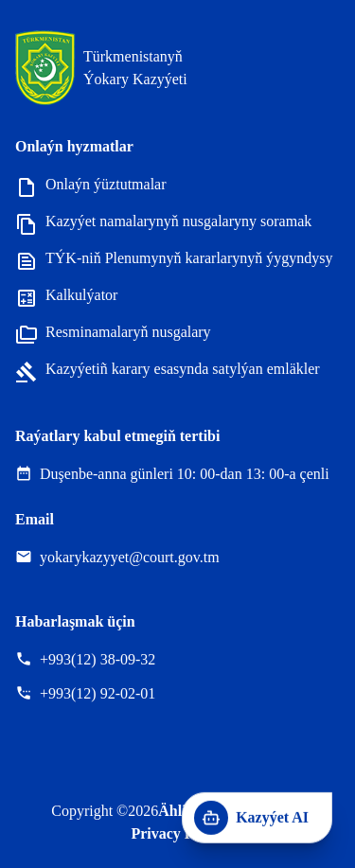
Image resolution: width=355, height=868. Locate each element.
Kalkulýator (66, 297)
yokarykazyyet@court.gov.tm (130, 557)
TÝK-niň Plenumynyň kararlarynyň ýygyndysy (174, 260)
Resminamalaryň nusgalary (113, 334)
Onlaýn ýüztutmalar (91, 186)
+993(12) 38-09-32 (98, 659)
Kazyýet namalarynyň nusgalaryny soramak (163, 223)
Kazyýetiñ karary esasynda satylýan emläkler (168, 371)
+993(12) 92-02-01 (98, 693)
